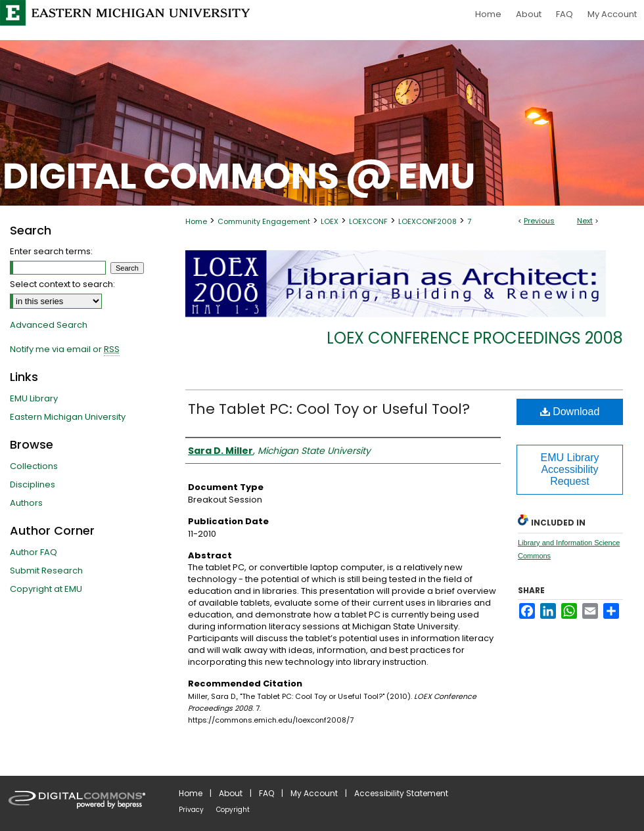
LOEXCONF (368, 221)
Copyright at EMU (46, 589)
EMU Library (34, 398)
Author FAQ (34, 552)
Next (585, 221)
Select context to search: (62, 284)
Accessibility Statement (401, 793)
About (231, 793)
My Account (314, 793)
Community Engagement (264, 221)
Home (196, 221)
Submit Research (46, 571)
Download (570, 412)
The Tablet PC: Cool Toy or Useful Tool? (329, 409)
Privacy (191, 810)
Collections (34, 466)
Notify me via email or (65, 349)
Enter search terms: (51, 251)
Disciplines (33, 484)
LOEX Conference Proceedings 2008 (475, 338)
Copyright (233, 810)
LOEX (330, 221)
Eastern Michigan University (68, 417)
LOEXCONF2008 (427, 221)
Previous (539, 221)
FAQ (266, 793)
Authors (26, 503)
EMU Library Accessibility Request (570, 469)
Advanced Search (49, 325)
